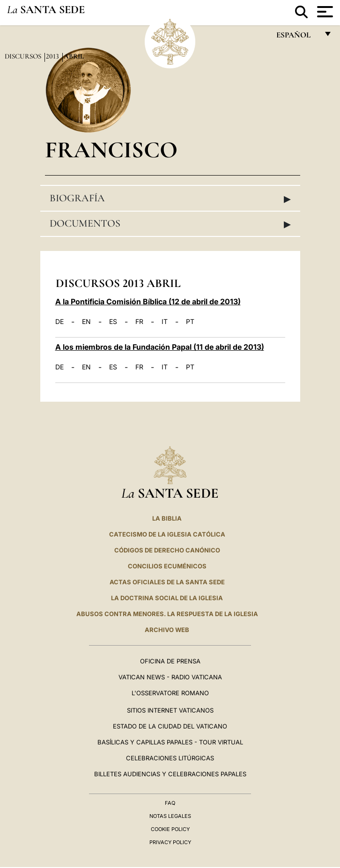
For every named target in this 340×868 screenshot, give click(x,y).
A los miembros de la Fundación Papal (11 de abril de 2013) (160, 347)
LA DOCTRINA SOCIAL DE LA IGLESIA (167, 598)
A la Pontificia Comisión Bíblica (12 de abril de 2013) (148, 302)
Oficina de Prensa (170, 661)
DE (59, 322)
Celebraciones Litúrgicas (170, 758)
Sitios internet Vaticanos (170, 710)
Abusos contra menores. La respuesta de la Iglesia (167, 614)
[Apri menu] (324, 12)
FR (139, 322)
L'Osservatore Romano (170, 693)
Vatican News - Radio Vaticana (170, 677)
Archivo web (167, 630)
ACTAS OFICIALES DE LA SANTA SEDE (167, 582)
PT (190, 322)
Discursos (24, 56)
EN (86, 322)
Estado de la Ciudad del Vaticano (170, 726)
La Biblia (167, 518)
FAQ (170, 803)
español (297, 37)
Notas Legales (170, 816)
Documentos (170, 224)
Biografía (170, 199)
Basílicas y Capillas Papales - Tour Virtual (170, 742)
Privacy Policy (170, 842)
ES (113, 322)
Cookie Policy (170, 829)
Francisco (111, 150)
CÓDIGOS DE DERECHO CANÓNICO (167, 550)
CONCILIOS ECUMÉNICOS (167, 566)
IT (165, 322)
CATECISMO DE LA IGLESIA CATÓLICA (167, 534)
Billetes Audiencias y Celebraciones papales (170, 774)
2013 (53, 56)
